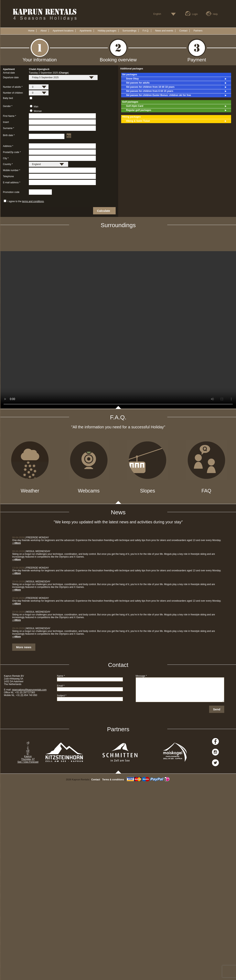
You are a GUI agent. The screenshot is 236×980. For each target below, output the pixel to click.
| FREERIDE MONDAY (31, 537)
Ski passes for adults (178, 83)
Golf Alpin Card (178, 106)
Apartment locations (63, 31)
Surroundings (129, 31)
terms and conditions (33, 201)
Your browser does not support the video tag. (118, 330)
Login (195, 14)
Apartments (86, 31)
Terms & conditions (113, 780)
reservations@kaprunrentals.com (29, 690)
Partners (198, 31)
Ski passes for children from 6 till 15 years (178, 91)
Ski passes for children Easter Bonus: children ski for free (178, 95)
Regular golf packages (178, 110)
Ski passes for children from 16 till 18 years (178, 87)
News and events (164, 31)
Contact (183, 31)
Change (64, 73)
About (43, 31)
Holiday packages (107, 31)
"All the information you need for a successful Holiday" (118, 427)
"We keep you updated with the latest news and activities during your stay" (118, 522)
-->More (16, 543)
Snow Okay (178, 79)
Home (31, 31)
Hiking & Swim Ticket (178, 121)
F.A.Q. (146, 31)
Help (215, 14)
